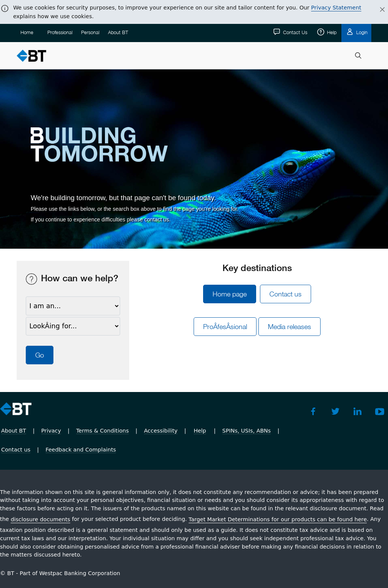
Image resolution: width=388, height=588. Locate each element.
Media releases (289, 327)
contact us (157, 220)
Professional (60, 32)
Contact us (286, 294)
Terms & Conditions (102, 431)
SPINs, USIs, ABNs (247, 431)
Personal (90, 32)
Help (331, 32)
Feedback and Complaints (81, 450)
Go (40, 355)
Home (27, 32)
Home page (230, 294)
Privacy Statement (336, 8)
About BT (118, 32)
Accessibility (161, 431)
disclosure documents (40, 519)
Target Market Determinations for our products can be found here (278, 519)
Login (361, 32)
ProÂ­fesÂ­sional (225, 327)
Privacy (51, 431)
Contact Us (294, 32)
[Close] (378, 10)
